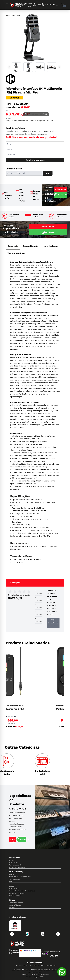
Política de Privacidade (17, 893)
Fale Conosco (14, 863)
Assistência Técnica (16, 903)
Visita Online (60, 189)
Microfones (16, 15)
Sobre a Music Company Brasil (20, 877)
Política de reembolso (17, 867)
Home (8, 15)
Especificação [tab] (31, 246)
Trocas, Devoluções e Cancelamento (22, 891)
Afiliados (12, 907)
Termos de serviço (16, 865)
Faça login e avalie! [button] (53, 623)
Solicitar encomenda (35, 160)
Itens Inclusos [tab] (50, 246)
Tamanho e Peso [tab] (16, 253)
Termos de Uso (15, 879)
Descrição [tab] (13, 246)
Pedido (12, 860)
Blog (11, 881)
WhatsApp (60, 195)
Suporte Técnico (15, 905)
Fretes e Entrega (15, 896)
